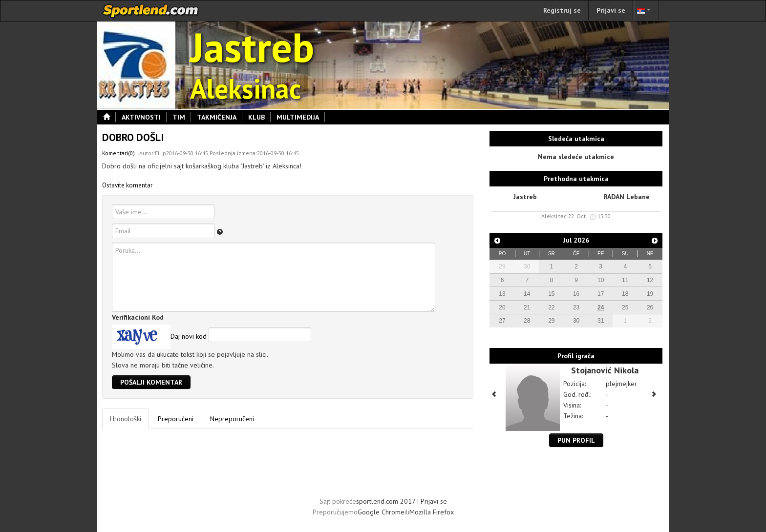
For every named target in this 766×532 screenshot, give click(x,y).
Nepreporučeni (232, 419)
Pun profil (576, 440)
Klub (259, 117)
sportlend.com (151, 11)
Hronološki (126, 419)
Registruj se (562, 10)
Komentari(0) (118, 153)
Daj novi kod (189, 336)
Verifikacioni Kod (138, 317)
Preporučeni (176, 419)
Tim (182, 117)
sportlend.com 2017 (386, 501)
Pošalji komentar (151, 382)
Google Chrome (381, 512)
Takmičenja (220, 117)
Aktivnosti (144, 117)
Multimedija (301, 117)
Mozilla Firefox (432, 512)
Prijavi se (611, 10)
